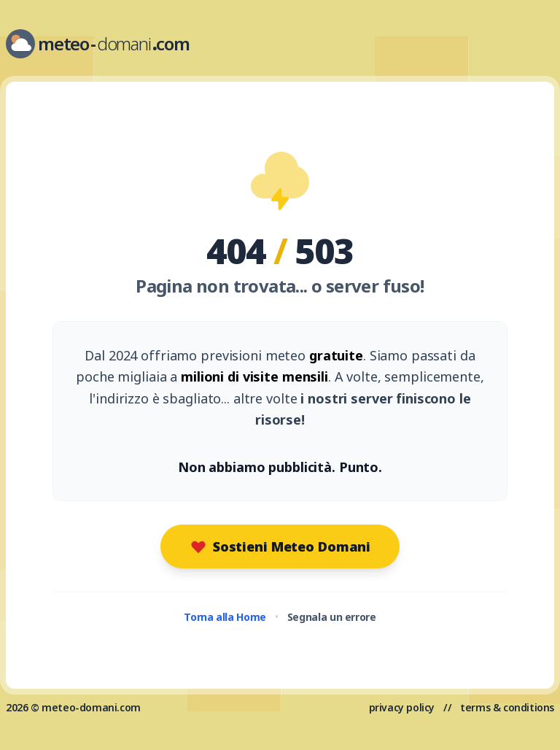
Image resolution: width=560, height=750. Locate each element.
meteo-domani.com (91, 707)
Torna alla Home (225, 617)
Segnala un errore (332, 617)
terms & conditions (507, 707)
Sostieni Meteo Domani (280, 546)
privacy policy (402, 707)
